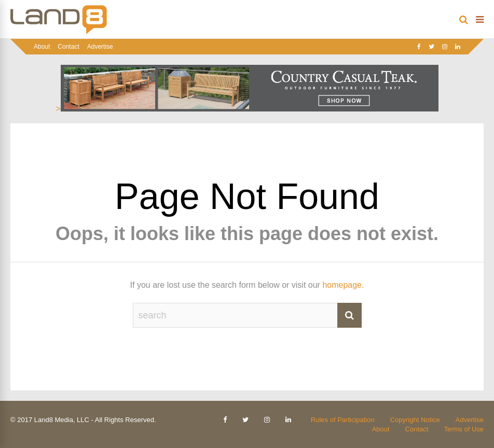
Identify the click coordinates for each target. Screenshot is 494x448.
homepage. (343, 285)
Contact (68, 47)
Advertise (100, 47)
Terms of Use (464, 429)
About (42, 47)
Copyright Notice (415, 420)
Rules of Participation (343, 420)
